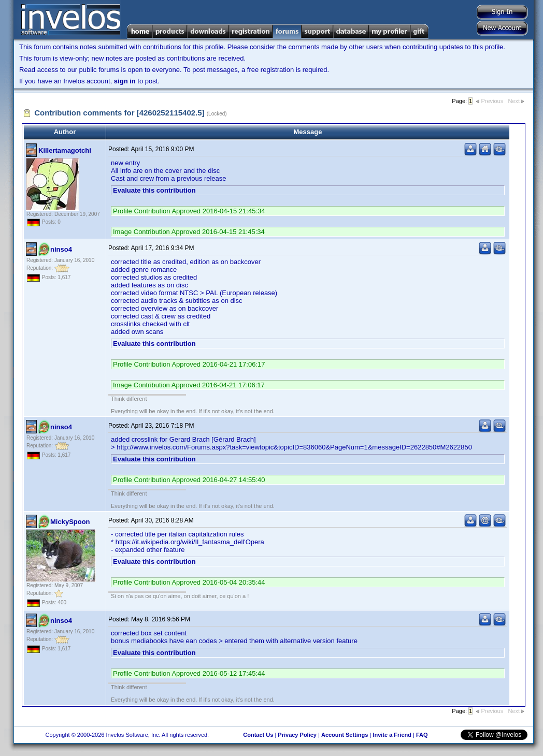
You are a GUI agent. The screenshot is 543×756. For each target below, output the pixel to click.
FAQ (422, 735)
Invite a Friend (392, 735)
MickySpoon (70, 522)
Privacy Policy (297, 735)
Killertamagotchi (65, 150)
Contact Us (258, 735)
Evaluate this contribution (154, 190)
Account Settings (345, 735)
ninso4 (61, 249)
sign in (125, 81)
